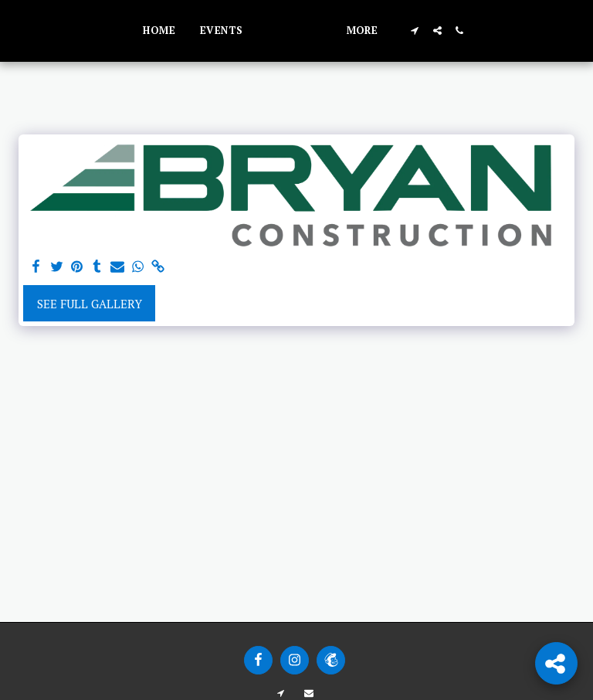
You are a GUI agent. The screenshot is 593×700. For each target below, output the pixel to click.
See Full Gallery (90, 304)
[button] (476, 31)
